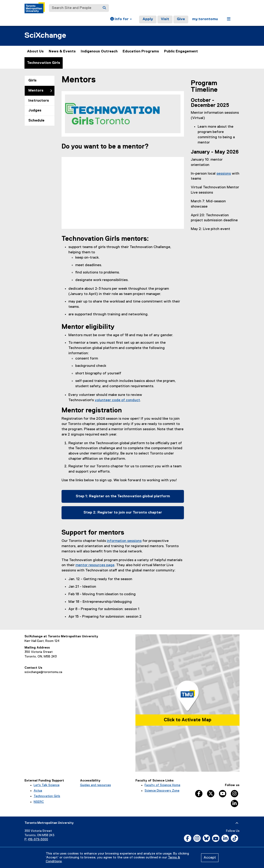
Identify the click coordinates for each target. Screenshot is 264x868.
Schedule (36, 121)
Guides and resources (96, 785)
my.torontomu (205, 19)
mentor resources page (95, 565)
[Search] (104, 8)
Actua (38, 791)
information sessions (124, 541)
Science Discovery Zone (162, 791)
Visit (165, 19)
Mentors (36, 91)
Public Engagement (181, 51)
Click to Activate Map (188, 720)
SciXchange (45, 36)
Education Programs (141, 51)
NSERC (39, 802)
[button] (121, 19)
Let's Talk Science (47, 785)
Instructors (39, 101)
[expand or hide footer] (237, 823)
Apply (148, 19)
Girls (32, 81)
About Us (35, 51)
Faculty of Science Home (162, 785)
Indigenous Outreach (99, 51)
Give (181, 19)
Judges (35, 111)
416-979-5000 (38, 840)
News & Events (62, 51)
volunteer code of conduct (117, 400)
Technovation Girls (44, 63)
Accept (210, 858)
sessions (224, 174)
